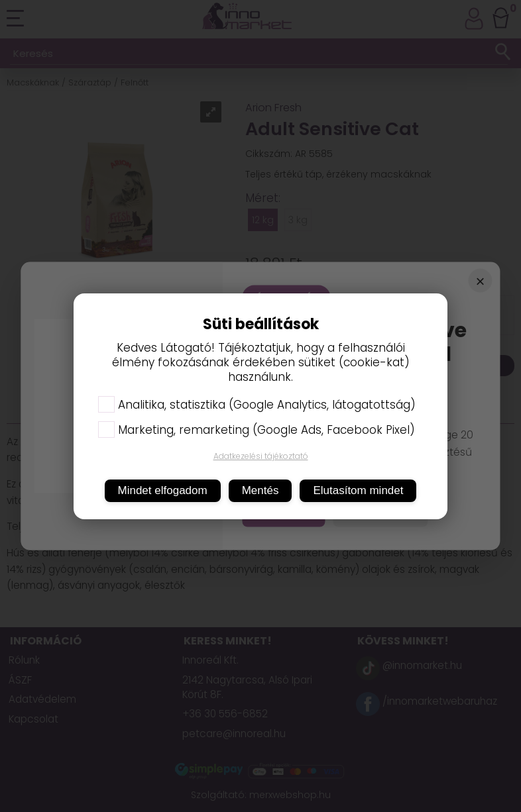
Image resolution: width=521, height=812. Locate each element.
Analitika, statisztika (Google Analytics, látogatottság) (257, 405)
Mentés (260, 490)
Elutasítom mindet (358, 490)
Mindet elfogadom (163, 490)
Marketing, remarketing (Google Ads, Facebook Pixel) (257, 430)
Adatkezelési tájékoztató (261, 456)
